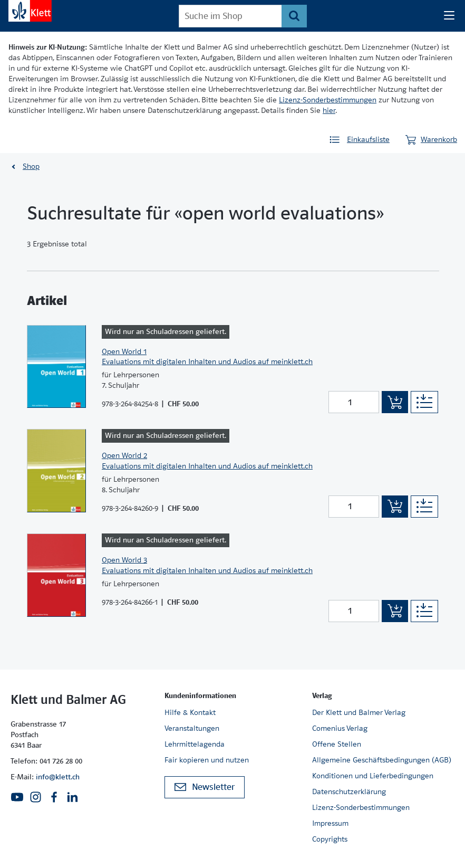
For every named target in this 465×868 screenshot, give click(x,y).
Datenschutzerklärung (349, 791)
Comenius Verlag (340, 728)
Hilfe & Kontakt (190, 712)
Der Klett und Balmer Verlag (359, 712)
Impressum (330, 823)
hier (329, 110)
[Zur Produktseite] (56, 367)
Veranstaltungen (192, 728)
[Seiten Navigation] (449, 16)
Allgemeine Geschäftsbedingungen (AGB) (382, 760)
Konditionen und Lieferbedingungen (373, 776)
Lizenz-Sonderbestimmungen (328, 100)
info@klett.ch (58, 777)
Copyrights (330, 839)
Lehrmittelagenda (195, 744)
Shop (31, 166)
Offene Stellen (337, 744)
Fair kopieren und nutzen (207, 760)
